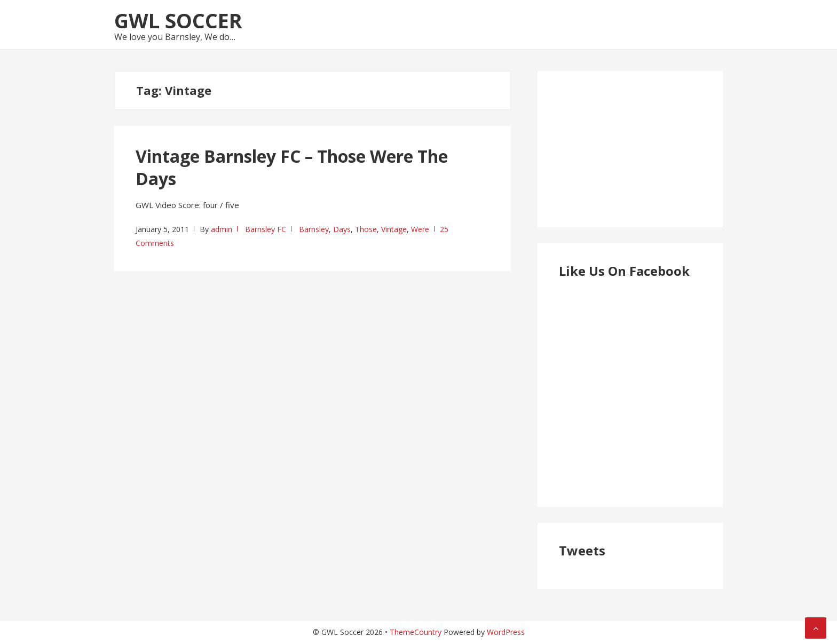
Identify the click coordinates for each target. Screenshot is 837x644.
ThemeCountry (416, 632)
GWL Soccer (178, 20)
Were (420, 229)
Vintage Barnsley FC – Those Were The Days (292, 167)
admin (222, 229)
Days (342, 229)
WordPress (506, 632)
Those (366, 229)
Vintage (394, 229)
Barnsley (314, 229)
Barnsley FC (266, 229)
